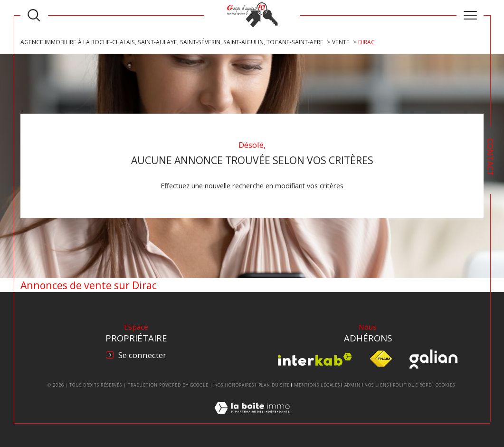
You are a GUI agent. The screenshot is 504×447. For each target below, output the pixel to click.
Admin (353, 385)
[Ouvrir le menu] (470, 15)
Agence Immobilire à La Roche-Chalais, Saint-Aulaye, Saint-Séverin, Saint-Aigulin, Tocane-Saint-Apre (172, 42)
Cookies (445, 385)
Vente (341, 42)
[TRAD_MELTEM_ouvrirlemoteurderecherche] (34, 15)
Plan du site (274, 385)
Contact (490, 157)
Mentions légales (317, 385)
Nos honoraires (234, 385)
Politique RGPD (412, 385)
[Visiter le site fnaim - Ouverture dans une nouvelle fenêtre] (381, 359)
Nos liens (376, 385)
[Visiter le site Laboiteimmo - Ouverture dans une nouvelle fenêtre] (252, 418)
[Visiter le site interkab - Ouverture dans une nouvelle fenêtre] (315, 359)
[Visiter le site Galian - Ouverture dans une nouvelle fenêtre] (433, 359)
